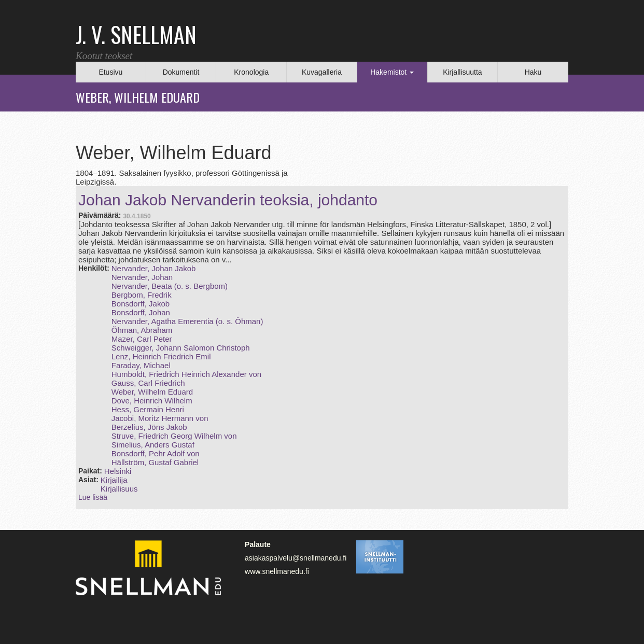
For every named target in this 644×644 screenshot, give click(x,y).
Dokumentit (181, 72)
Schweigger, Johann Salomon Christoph (181, 348)
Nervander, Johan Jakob (154, 268)
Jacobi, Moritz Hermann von (160, 418)
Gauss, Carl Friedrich (148, 383)
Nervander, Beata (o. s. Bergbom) (170, 286)
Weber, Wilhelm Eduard (152, 392)
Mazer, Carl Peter (142, 339)
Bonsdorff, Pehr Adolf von (156, 453)
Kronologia (251, 72)
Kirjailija (114, 480)
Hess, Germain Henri (148, 409)
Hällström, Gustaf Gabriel (155, 462)
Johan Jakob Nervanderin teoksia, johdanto (228, 200)
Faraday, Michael (141, 365)
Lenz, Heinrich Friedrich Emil (161, 356)
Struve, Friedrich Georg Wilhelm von (174, 436)
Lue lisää (93, 497)
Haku (533, 72)
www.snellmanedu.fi (277, 571)
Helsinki (118, 471)
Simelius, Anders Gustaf (153, 445)
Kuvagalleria (322, 72)
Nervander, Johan (142, 277)
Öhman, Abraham (142, 330)
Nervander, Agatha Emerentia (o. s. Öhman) (187, 321)
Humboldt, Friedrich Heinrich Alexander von (186, 374)
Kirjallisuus (119, 489)
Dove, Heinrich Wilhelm (152, 401)
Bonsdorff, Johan (141, 312)
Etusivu (110, 72)
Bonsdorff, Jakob (141, 304)
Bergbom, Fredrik (142, 295)
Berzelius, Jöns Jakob (149, 427)
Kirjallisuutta (462, 72)
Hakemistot (392, 72)
